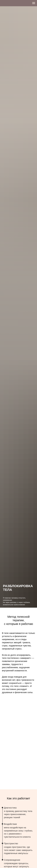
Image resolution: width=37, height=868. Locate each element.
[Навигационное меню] (34, 3)
